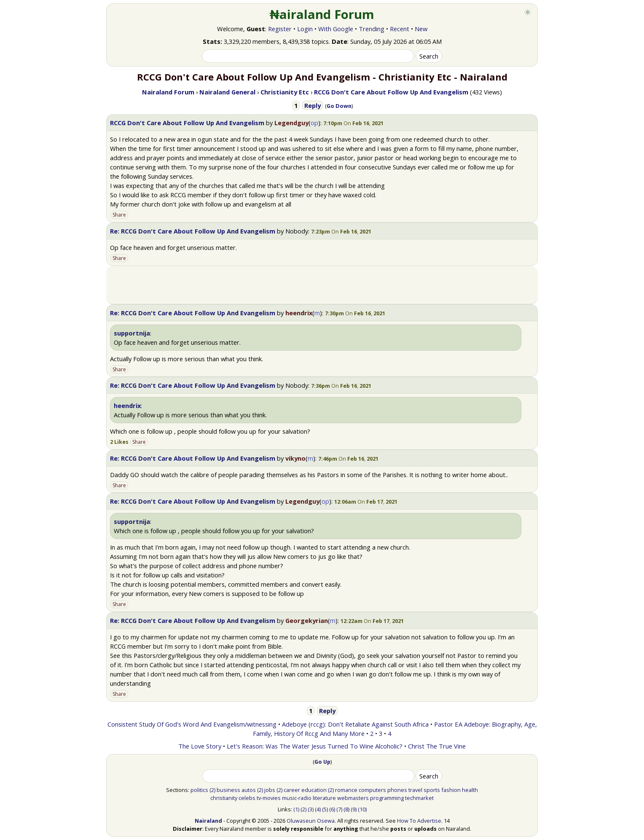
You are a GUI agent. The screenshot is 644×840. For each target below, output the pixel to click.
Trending (372, 29)
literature (324, 798)
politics (199, 790)
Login (305, 29)
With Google (336, 29)
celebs (247, 798)
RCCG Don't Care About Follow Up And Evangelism (187, 123)
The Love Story (200, 746)
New (421, 29)
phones (397, 790)
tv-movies (269, 798)
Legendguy (291, 123)
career (292, 790)
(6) (332, 809)
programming (387, 798)
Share (119, 215)
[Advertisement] (322, 285)
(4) (318, 809)
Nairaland (208, 821)
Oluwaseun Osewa (311, 821)
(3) (311, 809)
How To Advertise (419, 821)
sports (432, 790)
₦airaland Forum (322, 14)
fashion (451, 790)
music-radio (297, 798)
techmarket (419, 798)
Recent (400, 29)
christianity (224, 798)
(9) (354, 809)
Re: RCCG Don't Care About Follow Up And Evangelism (193, 231)
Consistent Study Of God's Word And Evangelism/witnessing (192, 724)
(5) (325, 809)
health (470, 790)
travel (415, 790)
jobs (270, 790)
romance (346, 790)
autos (249, 790)
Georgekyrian (307, 620)
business (228, 790)
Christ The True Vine (437, 746)
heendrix (299, 313)
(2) (212, 790)
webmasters (353, 798)
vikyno (295, 458)
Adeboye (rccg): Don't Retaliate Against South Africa (355, 724)
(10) (362, 809)
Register (280, 29)
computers (372, 790)
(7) (339, 809)
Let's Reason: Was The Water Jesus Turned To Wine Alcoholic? (315, 746)
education (314, 790)
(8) (346, 809)
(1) (296, 809)
